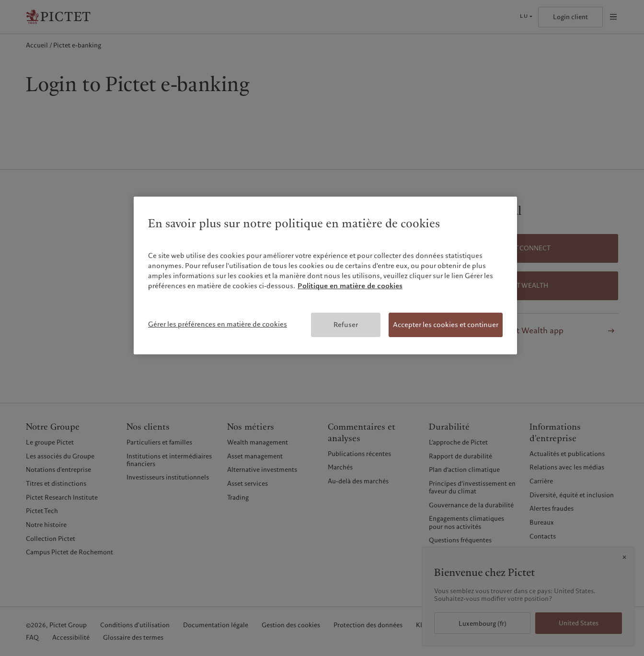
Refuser (346, 325)
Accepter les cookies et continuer (446, 325)
